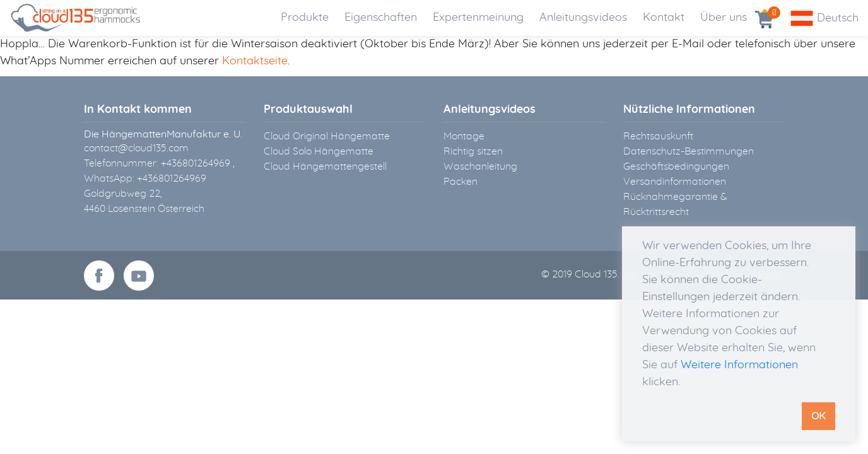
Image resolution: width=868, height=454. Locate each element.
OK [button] (818, 416)
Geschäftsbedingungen (676, 166)
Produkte (305, 18)
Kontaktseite (255, 61)
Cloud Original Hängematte (327, 136)
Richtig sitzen (473, 151)
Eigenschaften (381, 18)
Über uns (724, 18)
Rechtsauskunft (658, 136)
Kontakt (664, 18)
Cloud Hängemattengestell (325, 166)
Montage (464, 136)
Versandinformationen (675, 182)
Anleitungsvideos (583, 18)
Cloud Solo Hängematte (319, 151)
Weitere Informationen (739, 365)
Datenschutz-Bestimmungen (689, 151)
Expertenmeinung (478, 18)
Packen (460, 182)
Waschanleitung (480, 166)
